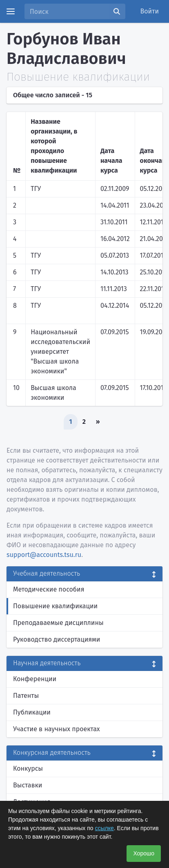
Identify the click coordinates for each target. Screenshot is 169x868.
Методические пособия (49, 589)
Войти (150, 11)
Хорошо (144, 853)
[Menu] (11, 11)
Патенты (26, 696)
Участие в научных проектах (57, 729)
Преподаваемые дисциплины (58, 623)
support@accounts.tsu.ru (44, 555)
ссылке (105, 828)
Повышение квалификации (55, 606)
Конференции (35, 679)
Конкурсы (28, 768)
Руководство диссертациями (57, 639)
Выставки (28, 785)
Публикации (32, 712)
